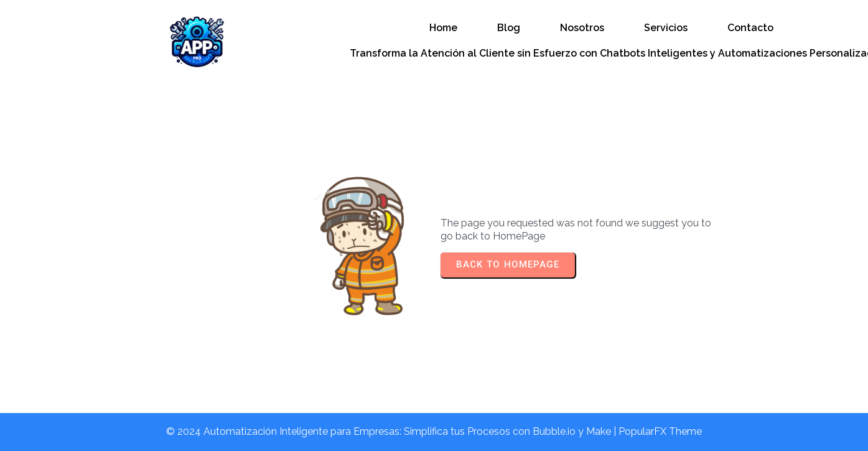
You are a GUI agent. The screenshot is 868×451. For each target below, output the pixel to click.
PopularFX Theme (660, 431)
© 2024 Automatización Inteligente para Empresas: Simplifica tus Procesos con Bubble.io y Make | (392, 431)
